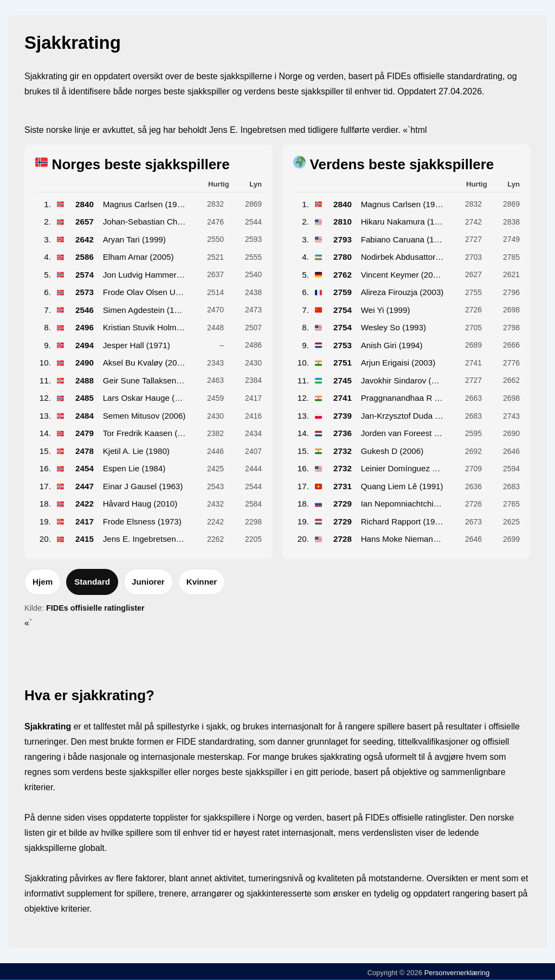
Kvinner (202, 582)
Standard (92, 582)
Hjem (43, 582)
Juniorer (148, 582)
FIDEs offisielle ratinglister (95, 608)
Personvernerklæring (456, 973)
